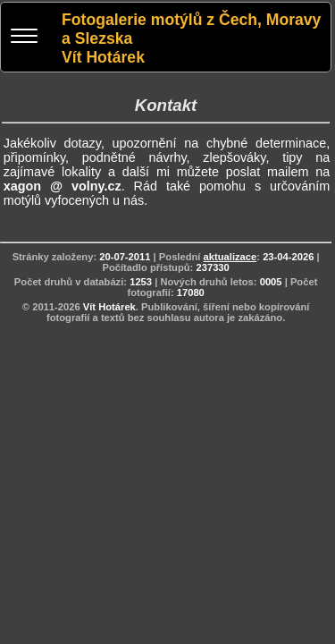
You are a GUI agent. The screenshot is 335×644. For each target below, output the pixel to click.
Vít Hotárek (109, 307)
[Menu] (24, 38)
